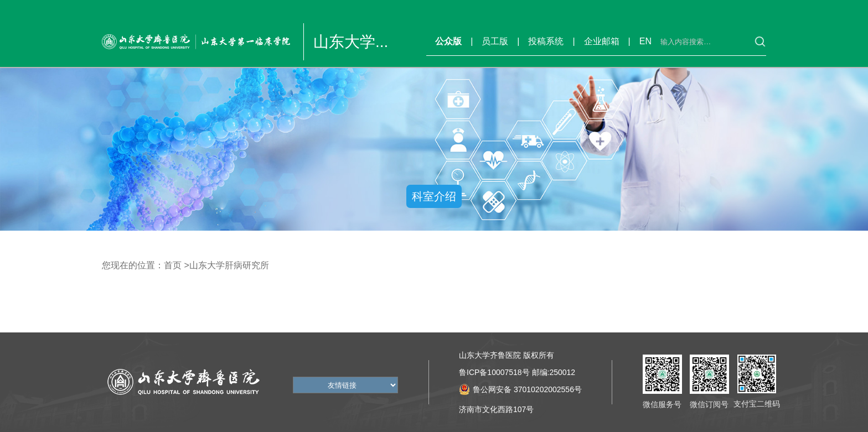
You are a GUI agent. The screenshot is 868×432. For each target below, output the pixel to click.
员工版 (495, 41)
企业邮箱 (602, 41)
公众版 (448, 41)
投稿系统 (546, 41)
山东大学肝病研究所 (229, 265)
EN (645, 41)
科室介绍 (434, 196)
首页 (173, 265)
